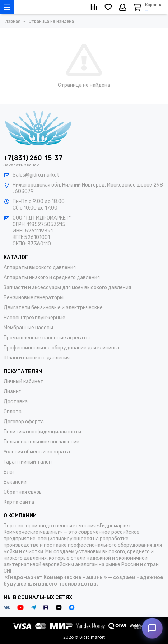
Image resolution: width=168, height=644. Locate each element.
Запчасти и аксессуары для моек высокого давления (67, 288)
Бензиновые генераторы (34, 298)
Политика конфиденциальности (42, 432)
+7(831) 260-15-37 (33, 158)
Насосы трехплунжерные (34, 318)
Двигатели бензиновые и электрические (53, 308)
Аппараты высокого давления (40, 267)
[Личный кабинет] (123, 7)
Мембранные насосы (28, 328)
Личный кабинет (24, 382)
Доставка (16, 402)
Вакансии (15, 482)
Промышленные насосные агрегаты (47, 338)
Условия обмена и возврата (37, 452)
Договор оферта (24, 422)
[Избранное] (108, 7)
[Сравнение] (94, 7)
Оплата (13, 412)
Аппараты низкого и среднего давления (52, 278)
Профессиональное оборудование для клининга (61, 348)
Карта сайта (19, 502)
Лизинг (12, 392)
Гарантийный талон (28, 462)
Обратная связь (23, 492)
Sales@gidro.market (36, 175)
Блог (9, 472)
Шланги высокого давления (37, 358)
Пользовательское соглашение (41, 442)
